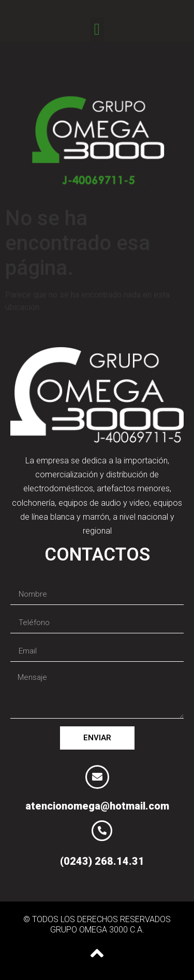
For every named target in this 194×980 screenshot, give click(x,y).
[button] (97, 29)
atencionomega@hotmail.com (97, 806)
